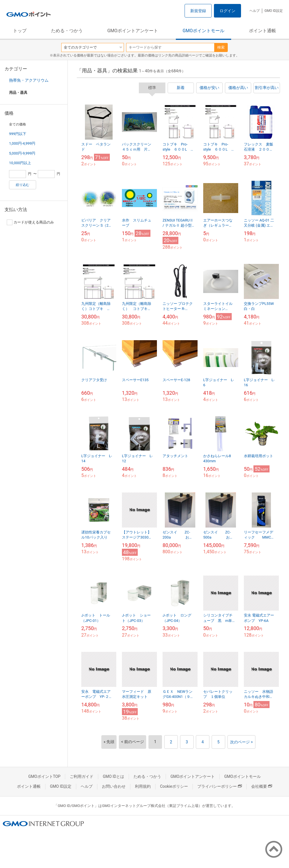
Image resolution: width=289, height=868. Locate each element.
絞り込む (23, 185)
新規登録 (198, 11)
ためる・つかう (67, 31)
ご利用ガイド (82, 776)
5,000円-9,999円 (22, 153)
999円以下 (18, 134)
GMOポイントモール (203, 31)
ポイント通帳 (262, 31)
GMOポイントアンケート (133, 31)
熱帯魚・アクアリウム (29, 80)
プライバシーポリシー (220, 786)
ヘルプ (255, 11)
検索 (221, 47)
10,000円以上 (20, 163)
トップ (20, 31)
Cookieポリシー (174, 786)
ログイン (227, 11)
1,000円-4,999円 (22, 143)
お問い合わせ (114, 786)
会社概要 (262, 786)
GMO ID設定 (274, 11)
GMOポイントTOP (44, 776)
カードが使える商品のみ (30, 222)
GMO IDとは (113, 776)
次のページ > (241, 742)
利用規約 (143, 786)
